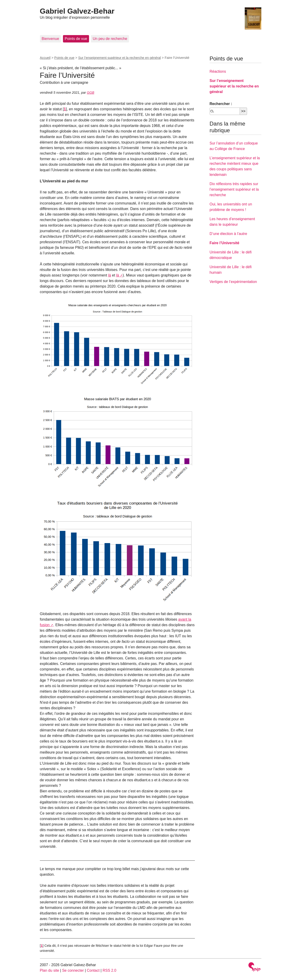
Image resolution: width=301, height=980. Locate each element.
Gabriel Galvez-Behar (77, 11)
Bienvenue (51, 39)
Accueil (45, 58)
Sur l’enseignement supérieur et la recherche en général (119, 58)
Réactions (218, 71)
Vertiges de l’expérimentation (233, 282)
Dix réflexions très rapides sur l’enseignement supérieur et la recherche (234, 189)
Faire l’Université (225, 243)
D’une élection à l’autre (228, 234)
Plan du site (50, 970)
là (110, 275)
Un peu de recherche (110, 39)
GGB (91, 93)
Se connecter (73, 970)
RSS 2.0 (110, 970)
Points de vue (76, 39)
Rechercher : (221, 104)
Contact (93, 970)
